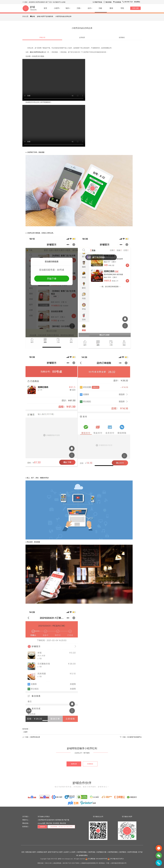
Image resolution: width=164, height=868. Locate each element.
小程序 (25, 732)
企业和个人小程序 (69, 852)
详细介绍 (42, 38)
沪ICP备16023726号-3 (116, 859)
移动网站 (137, 2)
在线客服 (118, 2)
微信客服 (108, 2)
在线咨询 (42, 827)
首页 (23, 852)
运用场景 (82, 38)
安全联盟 (56, 823)
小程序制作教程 (112, 852)
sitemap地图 (41, 823)
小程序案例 (122, 852)
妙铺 (32, 7)
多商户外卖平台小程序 (55, 852)
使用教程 (122, 38)
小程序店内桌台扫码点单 (63, 16)
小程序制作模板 (81, 852)
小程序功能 (91, 852)
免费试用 (74, 764)
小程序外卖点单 (35, 737)
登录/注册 (135, 8)
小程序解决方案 (101, 852)
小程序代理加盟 (132, 852)
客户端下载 (65, 820)
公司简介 (47, 817)
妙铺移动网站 (83, 855)
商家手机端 (98, 2)
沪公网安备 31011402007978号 (96, 859)
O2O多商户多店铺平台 (134, 737)
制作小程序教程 (56, 820)
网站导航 (49, 823)
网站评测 (63, 823)
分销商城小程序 (42, 852)
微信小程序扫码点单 (37, 52)
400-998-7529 (128, 2)
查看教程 (90, 764)
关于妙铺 (41, 817)
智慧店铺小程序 (31, 852)
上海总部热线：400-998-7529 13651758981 (61, 827)
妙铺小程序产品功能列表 (45, 16)
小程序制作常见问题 (44, 820)
